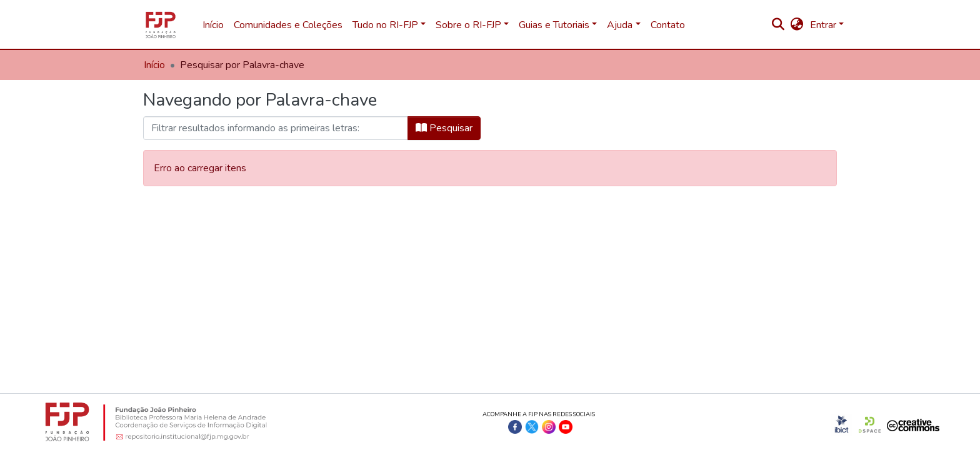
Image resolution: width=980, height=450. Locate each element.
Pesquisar (444, 128)
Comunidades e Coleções (288, 25)
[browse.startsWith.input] (276, 128)
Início (213, 25)
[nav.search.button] (778, 25)
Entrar (823, 25)
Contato (668, 25)
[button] (797, 25)
